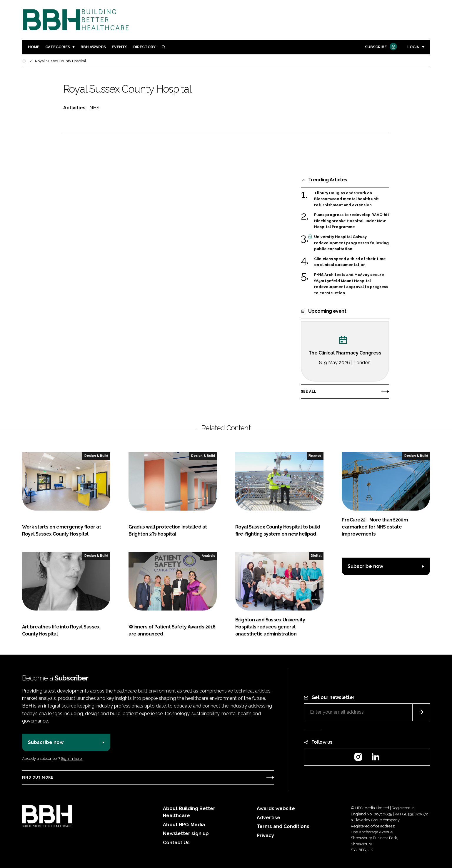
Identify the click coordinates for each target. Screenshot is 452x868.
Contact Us (176, 843)
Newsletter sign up (186, 833)
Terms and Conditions (283, 826)
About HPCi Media (184, 825)
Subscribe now (365, 566)
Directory (144, 47)
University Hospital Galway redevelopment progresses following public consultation (351, 242)
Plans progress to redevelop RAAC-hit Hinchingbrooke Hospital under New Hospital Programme (352, 221)
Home (34, 47)
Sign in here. (72, 759)
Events (120, 47)
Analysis (208, 556)
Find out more (38, 777)
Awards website (276, 808)
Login (413, 47)
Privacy (265, 836)
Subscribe (380, 47)
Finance (315, 456)
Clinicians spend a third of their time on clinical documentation (350, 262)
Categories (58, 47)
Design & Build (96, 456)
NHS (94, 108)
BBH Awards (93, 47)
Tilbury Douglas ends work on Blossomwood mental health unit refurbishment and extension (346, 199)
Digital (316, 556)
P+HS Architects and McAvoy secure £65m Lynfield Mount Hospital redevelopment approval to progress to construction (351, 284)
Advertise (268, 818)
